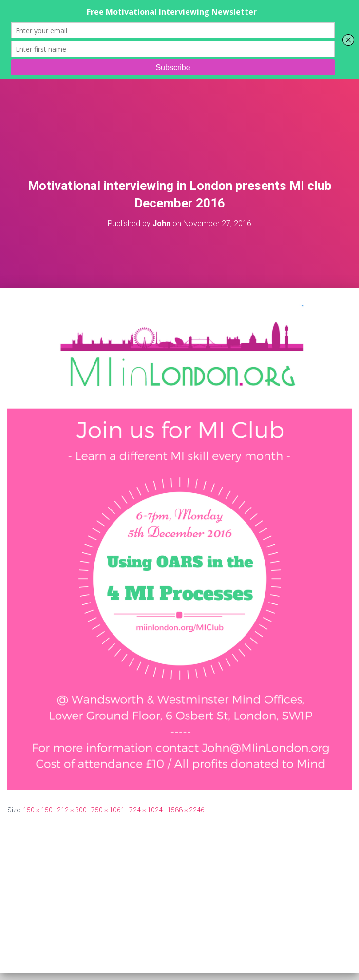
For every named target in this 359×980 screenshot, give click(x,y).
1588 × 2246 (186, 810)
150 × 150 (38, 810)
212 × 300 (72, 810)
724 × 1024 (146, 810)
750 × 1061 (108, 810)
